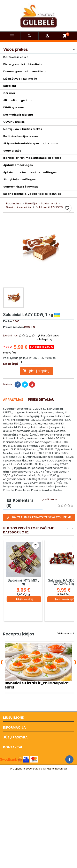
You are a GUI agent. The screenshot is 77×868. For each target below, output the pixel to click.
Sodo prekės (12, 151)
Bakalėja (10, 86)
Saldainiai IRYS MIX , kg (23, 582)
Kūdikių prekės (14, 107)
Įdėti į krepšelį (36, 371)
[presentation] (2, 662)
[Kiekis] (31, 362)
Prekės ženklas (13, 327)
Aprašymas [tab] (13, 400)
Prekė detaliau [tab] (41, 400)
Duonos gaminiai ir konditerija (25, 71)
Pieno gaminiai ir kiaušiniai (23, 64)
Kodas (8, 321)
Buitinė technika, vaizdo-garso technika (32, 194)
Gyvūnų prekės (14, 122)
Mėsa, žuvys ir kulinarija (20, 79)
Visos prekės (16, 49)
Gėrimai (9, 93)
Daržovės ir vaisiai (16, 57)
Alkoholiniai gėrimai (18, 100)
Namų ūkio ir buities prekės (23, 129)
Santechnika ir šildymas (21, 187)
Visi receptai (66, 633)
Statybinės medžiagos (19, 179)
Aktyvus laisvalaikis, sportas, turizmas (31, 143)
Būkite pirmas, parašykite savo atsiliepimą (39, 518)
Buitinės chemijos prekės (21, 136)
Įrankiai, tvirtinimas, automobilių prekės (32, 158)
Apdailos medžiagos (18, 165)
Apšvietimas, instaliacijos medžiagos (30, 172)
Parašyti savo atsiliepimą (48, 337)
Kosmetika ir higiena (18, 115)
